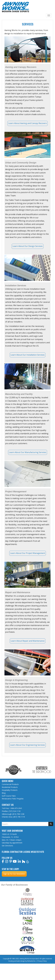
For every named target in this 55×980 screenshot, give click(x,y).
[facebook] (3, 862)
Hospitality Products (10, 790)
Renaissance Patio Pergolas (13, 799)
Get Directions (7, 846)
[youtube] (15, 862)
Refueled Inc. (32, 961)
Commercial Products (10, 784)
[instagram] (7, 862)
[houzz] (24, 862)
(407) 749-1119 (19, 817)
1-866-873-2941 (16, 808)
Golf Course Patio (9, 796)
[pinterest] (11, 862)
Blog (4, 793)
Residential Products (10, 787)
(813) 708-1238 (18, 814)
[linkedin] (19, 862)
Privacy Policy (42, 961)
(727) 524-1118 (14, 811)
